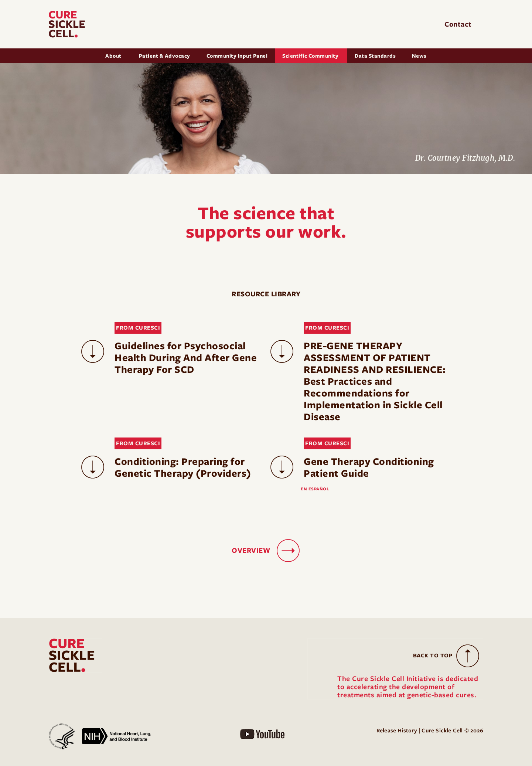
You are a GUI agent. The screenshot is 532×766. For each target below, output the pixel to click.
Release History (397, 731)
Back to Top (433, 656)
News (419, 56)
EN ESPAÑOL (315, 489)
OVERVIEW (251, 550)
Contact (459, 24)
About (114, 56)
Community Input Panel (237, 56)
